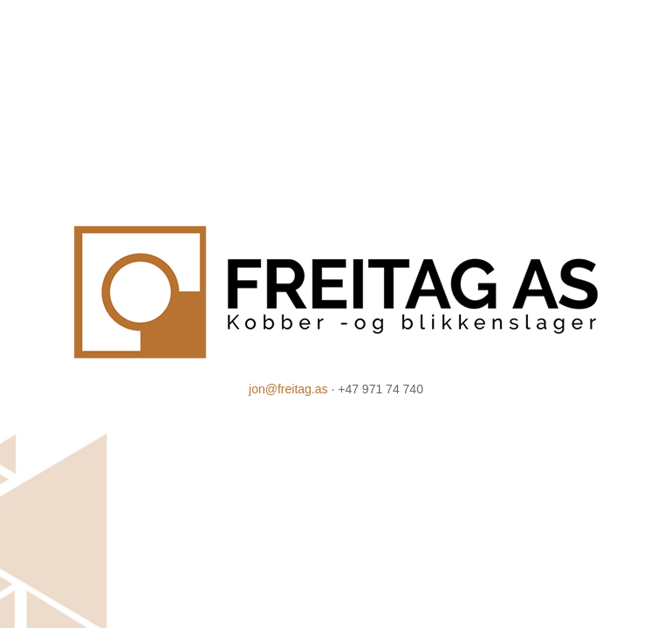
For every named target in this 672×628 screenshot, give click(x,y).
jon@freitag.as (288, 389)
